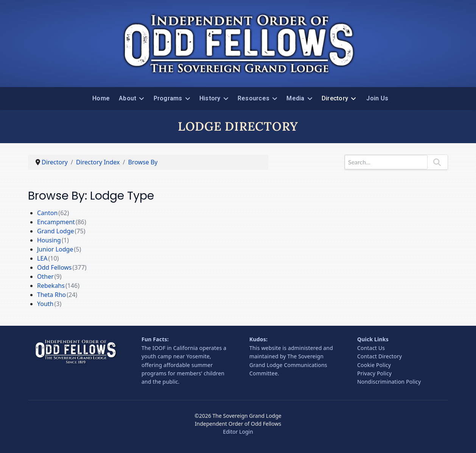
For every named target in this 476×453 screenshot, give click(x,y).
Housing (49, 240)
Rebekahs (51, 286)
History (210, 98)
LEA (42, 258)
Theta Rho (51, 295)
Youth (45, 304)
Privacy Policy (374, 373)
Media (295, 98)
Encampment (56, 222)
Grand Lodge (56, 231)
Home (101, 98)
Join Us (377, 98)
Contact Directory (380, 356)
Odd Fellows (54, 267)
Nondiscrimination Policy (389, 382)
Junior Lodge (55, 249)
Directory (335, 98)
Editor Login (238, 432)
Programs (168, 98)
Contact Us (371, 348)
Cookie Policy (374, 365)
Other (45, 276)
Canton (47, 213)
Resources (254, 98)
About (128, 98)
